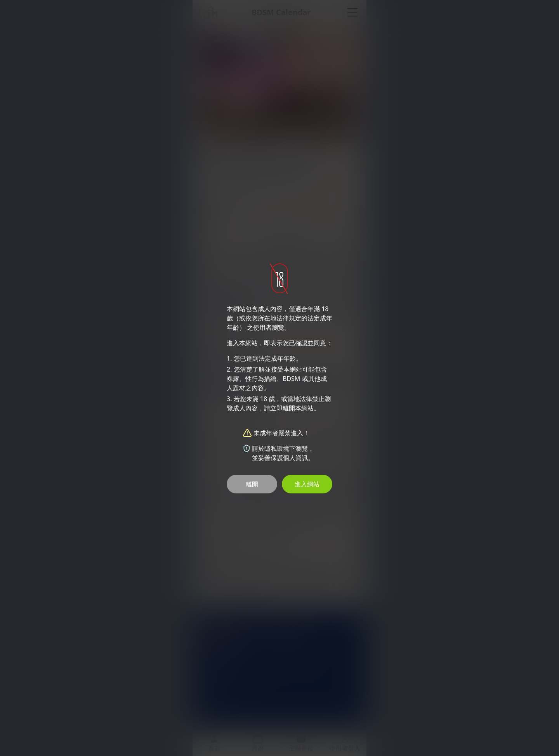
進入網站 (307, 484)
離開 (252, 484)
